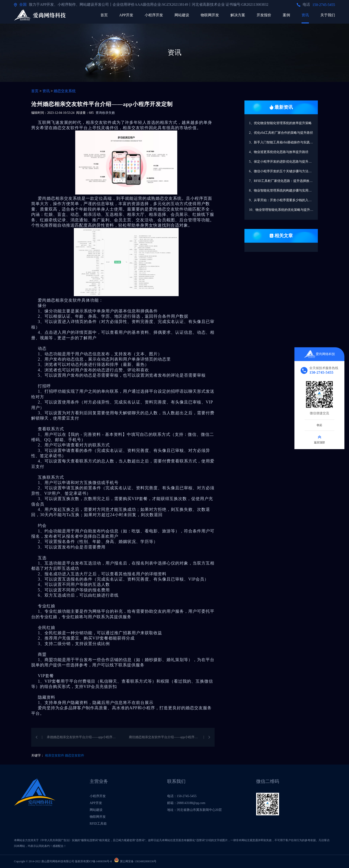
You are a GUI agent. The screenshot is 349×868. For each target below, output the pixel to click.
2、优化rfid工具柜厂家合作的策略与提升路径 (281, 133)
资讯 (305, 15)
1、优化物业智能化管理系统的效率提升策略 (280, 123)
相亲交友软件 (55, 755)
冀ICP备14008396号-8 (99, 861)
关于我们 (328, 15)
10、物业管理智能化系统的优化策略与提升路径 (283, 210)
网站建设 (182, 15)
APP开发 (126, 15)
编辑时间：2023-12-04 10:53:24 (53, 113)
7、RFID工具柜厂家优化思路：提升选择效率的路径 (283, 181)
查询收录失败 (105, 113)
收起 (319, 425)
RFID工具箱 (98, 824)
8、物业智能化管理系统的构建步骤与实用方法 (282, 191)
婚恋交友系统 (65, 91)
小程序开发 (154, 15)
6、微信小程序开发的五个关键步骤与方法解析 (282, 171)
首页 (104, 15)
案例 (286, 15)
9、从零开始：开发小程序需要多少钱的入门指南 (283, 200)
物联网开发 (210, 15)
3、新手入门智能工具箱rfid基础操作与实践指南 (283, 142)
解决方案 (238, 15)
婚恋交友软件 (75, 755)
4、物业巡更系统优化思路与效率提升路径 (279, 152)
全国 (23, 4)
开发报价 (264, 15)
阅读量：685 (85, 113)
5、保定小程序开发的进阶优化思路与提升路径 (282, 162)
